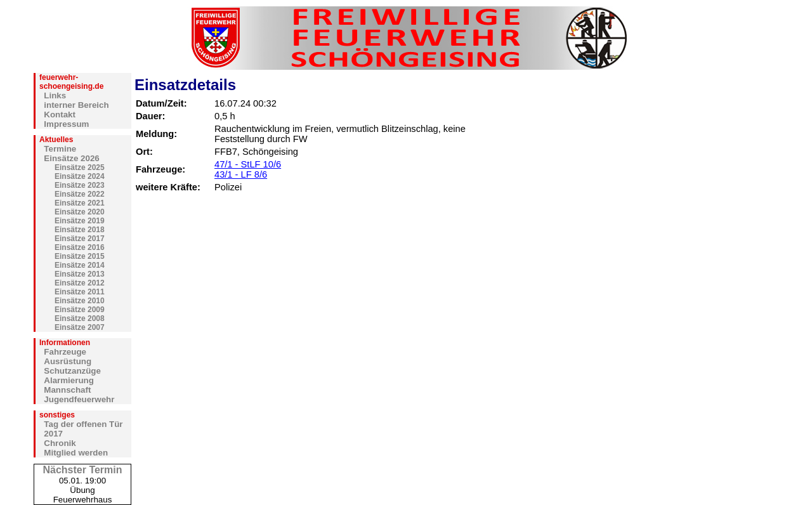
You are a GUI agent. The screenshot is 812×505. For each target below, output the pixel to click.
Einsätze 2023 (80, 185)
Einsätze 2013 (80, 274)
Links (55, 95)
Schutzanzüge (72, 371)
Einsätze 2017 (80, 239)
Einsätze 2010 (80, 301)
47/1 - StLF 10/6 (248, 164)
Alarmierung (69, 380)
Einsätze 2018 (80, 230)
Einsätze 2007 (80, 327)
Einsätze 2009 (80, 310)
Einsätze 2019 (80, 221)
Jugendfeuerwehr (79, 399)
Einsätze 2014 (80, 265)
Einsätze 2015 (80, 256)
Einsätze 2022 (80, 194)
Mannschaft (67, 390)
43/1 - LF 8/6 (241, 174)
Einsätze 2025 (80, 167)
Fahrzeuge (65, 352)
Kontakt (60, 115)
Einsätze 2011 (80, 292)
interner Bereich (76, 105)
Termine (60, 149)
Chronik (60, 443)
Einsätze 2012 (80, 283)
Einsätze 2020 (80, 212)
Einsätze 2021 (80, 203)
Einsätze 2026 (71, 158)
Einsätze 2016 (80, 247)
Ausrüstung (68, 361)
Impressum (66, 124)
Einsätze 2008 (80, 318)
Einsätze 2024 (80, 176)
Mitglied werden (76, 453)
